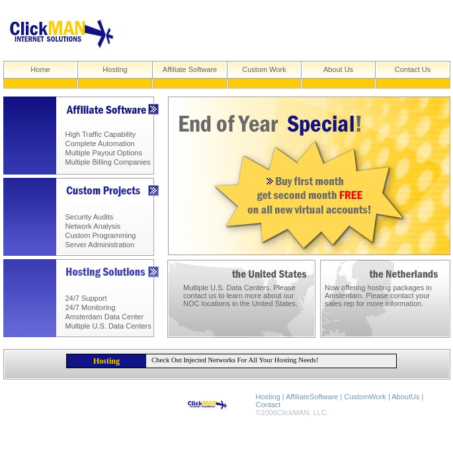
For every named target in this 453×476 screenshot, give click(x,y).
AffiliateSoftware (312, 397)
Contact (268, 405)
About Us (338, 69)
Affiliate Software (190, 69)
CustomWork (365, 397)
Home (40, 69)
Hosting (115, 69)
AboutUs (405, 397)
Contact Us (413, 69)
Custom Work (264, 69)
